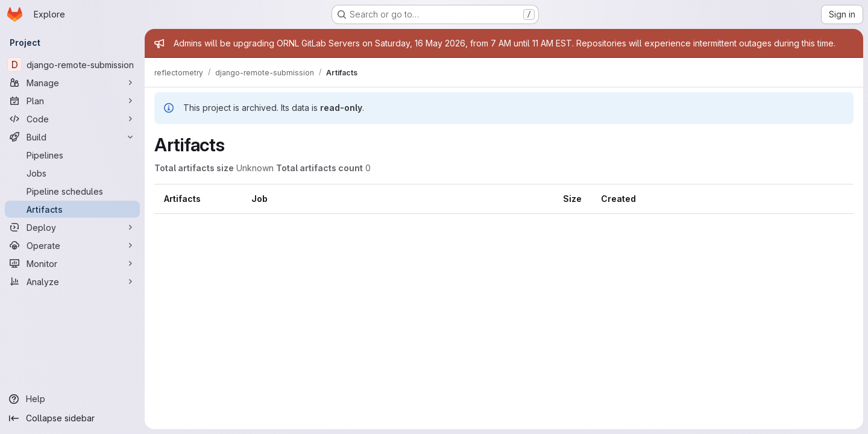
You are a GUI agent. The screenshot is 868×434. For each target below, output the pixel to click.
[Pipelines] (72, 155)
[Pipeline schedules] (72, 191)
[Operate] (72, 245)
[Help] (72, 399)
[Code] (72, 119)
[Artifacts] (72, 209)
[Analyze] (72, 281)
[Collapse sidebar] (72, 418)
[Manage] (72, 83)
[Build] (72, 137)
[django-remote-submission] (72, 64)
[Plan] (72, 101)
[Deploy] (72, 227)
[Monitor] (72, 263)
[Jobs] (72, 173)
